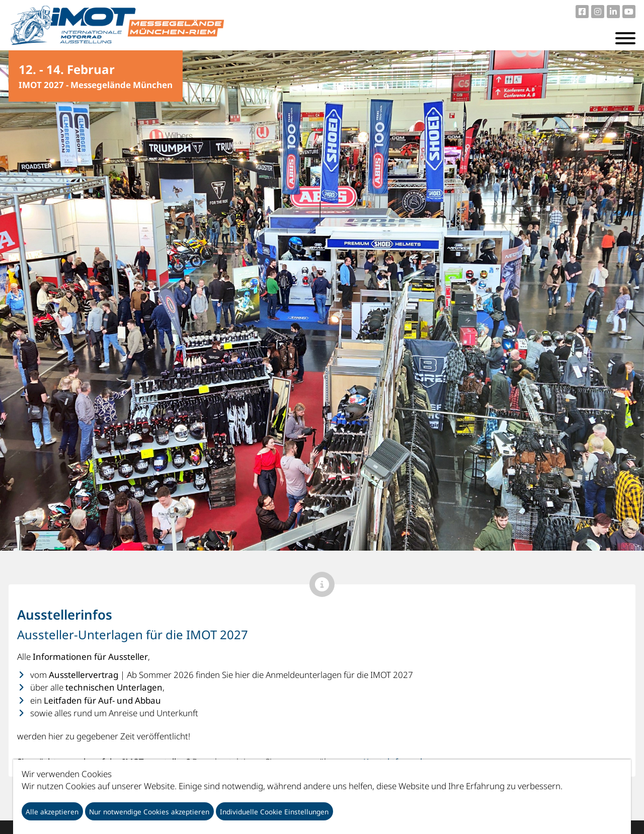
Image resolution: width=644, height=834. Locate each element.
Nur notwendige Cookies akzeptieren (149, 812)
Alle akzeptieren (52, 812)
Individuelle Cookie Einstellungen (274, 812)
